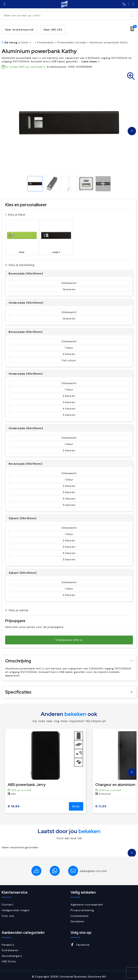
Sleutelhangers (12, 954)
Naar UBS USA (53, 30)
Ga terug (11, 42)
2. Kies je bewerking (20, 263)
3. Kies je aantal (17, 608)
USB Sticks (9, 959)
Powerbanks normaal (72, 42)
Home (25, 42)
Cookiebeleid (80, 913)
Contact (7, 902)
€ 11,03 (101, 804)
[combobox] (65, 15)
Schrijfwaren (10, 948)
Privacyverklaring (82, 908)
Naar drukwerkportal (19, 30)
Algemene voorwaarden (87, 902)
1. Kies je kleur (15, 214)
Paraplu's (8, 942)
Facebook (80, 942)
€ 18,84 (14, 804)
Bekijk (76, 804)
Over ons (8, 913)
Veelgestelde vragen (16, 908)
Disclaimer (78, 919)
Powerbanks (46, 42)
